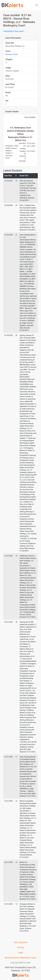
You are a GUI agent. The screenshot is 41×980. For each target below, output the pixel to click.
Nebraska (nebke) (12, 54)
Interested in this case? (14, 31)
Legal (20, 953)
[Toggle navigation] (37, 5)
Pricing (21, 947)
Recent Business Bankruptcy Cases (20, 958)
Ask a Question (21, 942)
